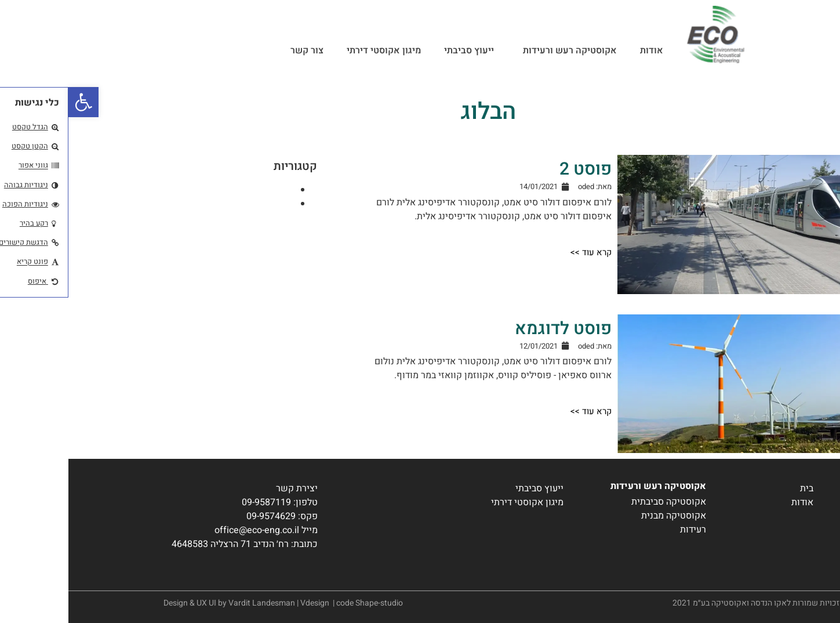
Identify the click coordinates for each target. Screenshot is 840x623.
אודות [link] (583, 50)
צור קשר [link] (239, 50)
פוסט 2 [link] (517, 169)
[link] (15, 102)
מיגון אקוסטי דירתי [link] (315, 50)
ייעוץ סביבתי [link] (401, 50)
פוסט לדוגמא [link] (495, 329)
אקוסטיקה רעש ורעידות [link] (499, 50)
